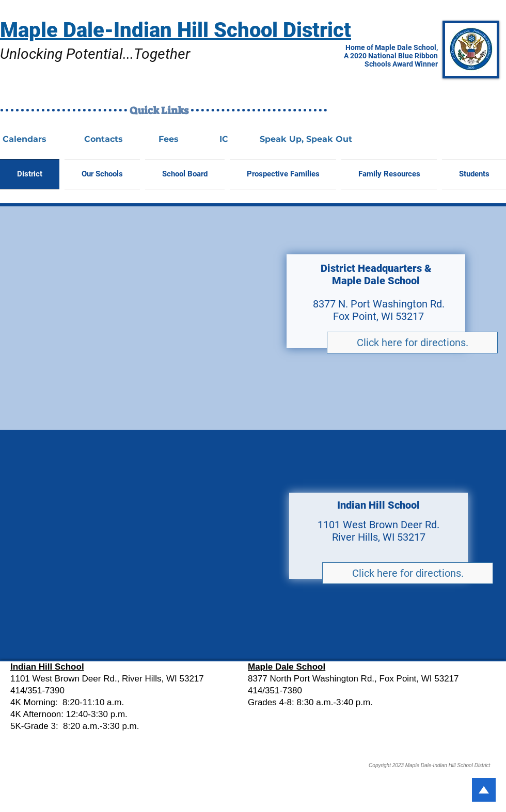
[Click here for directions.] (412, 343)
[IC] (224, 140)
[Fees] (168, 140)
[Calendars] (24, 140)
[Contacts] (103, 140)
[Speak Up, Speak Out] (306, 140)
